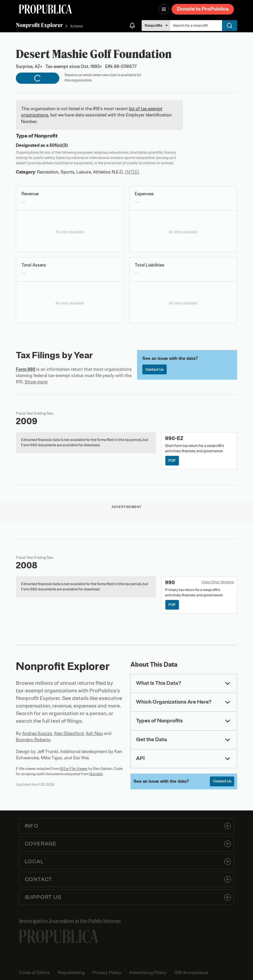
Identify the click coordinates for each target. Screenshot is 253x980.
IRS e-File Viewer (74, 769)
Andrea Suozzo (37, 733)
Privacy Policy (107, 973)
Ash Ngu (94, 733)
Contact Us (154, 369)
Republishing (71, 973)
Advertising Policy (148, 973)
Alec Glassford (69, 733)
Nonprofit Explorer (39, 25)
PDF (172, 460)
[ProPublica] (45, 9)
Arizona (76, 26)
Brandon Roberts (33, 740)
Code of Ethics (34, 973)
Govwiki (96, 774)
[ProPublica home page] (59, 936)
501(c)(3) (59, 145)
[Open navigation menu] (164, 9)
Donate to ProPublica (203, 9)
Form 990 (26, 369)
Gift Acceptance (191, 973)
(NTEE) (132, 172)
